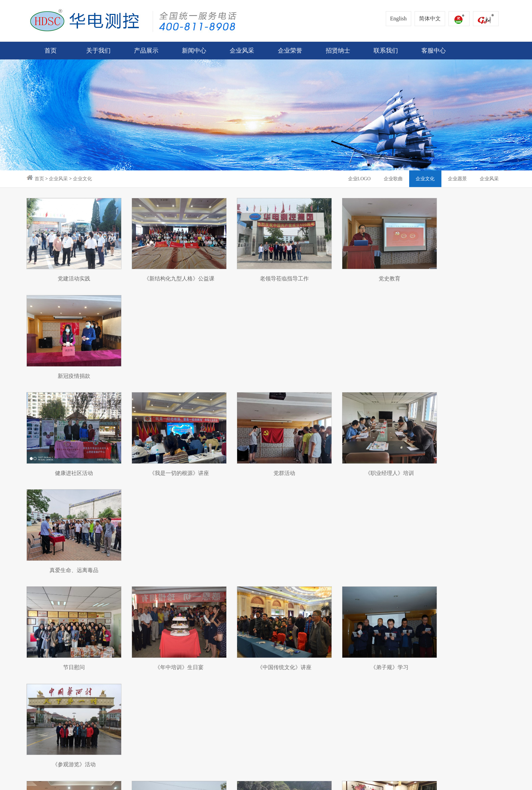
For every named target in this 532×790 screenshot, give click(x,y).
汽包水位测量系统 (87, 634)
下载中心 (330, 660)
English (398, 19)
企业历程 (37, 660)
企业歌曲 (392, 179)
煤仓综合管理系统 (87, 647)
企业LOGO (357, 179)
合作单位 (142, 673)
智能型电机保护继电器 (92, 673)
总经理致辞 (39, 673)
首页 (51, 51)
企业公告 (142, 634)
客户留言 (330, 647)
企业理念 (37, 647)
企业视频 (142, 685)
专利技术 (218, 647)
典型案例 (330, 673)
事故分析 (330, 685)
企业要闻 (142, 647)
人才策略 (255, 634)
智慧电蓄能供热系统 (89, 660)
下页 (269, 580)
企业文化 (82, 179)
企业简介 (37, 634)
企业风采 (58, 179)
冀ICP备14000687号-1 (147, 781)
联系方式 (293, 634)
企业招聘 (255, 647)
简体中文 (430, 19)
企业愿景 (457, 179)
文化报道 (142, 660)
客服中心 (330, 634)
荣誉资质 (218, 634)
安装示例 (77, 685)
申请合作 (293, 647)
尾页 (289, 580)
